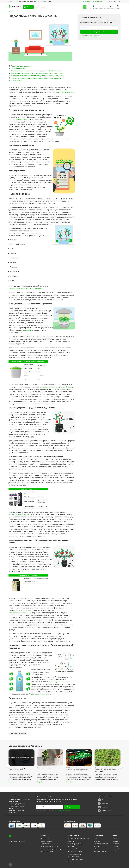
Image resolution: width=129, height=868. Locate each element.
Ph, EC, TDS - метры (74, 857)
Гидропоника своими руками (42, 699)
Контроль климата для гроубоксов (78, 839)
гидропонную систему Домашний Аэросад (27, 392)
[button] (8, 771)
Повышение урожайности (18, 738)
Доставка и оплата (21, 1)
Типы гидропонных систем (61, 687)
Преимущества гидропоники (23, 66)
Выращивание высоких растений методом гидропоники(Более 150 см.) (40, 76)
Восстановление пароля (101, 844)
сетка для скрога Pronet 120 (20, 618)
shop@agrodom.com (19, 804)
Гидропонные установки (75, 852)
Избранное (97, 849)
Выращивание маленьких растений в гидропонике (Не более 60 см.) (39, 71)
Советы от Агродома (47, 852)
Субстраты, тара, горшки (75, 859)
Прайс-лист (12, 1)
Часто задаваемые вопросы (49, 846)
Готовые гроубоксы (74, 849)
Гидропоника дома (19, 68)
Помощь (44, 1)
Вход (110, 1)
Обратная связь (45, 844)
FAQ (39, 1)
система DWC (28, 332)
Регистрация (117, 1)
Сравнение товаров (100, 852)
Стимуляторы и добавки (75, 844)
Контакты (116, 839)
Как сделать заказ (32, 1)
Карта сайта (117, 849)
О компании (117, 841)
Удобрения (71, 841)
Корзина (96, 846)
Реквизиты (116, 846)
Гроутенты (71, 846)
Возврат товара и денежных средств (52, 849)
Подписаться (99, 32)
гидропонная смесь (21, 122)
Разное (70, 862)
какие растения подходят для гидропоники (27, 291)
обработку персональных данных (91, 37)
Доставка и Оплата (46, 839)
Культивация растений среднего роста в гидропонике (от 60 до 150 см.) (40, 73)
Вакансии (116, 844)
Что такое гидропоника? (64, 92)
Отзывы (49, 1)
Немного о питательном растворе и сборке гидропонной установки (39, 78)
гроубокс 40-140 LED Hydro (20, 519)
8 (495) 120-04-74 (20, 806)
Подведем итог (17, 80)
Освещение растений (74, 854)
